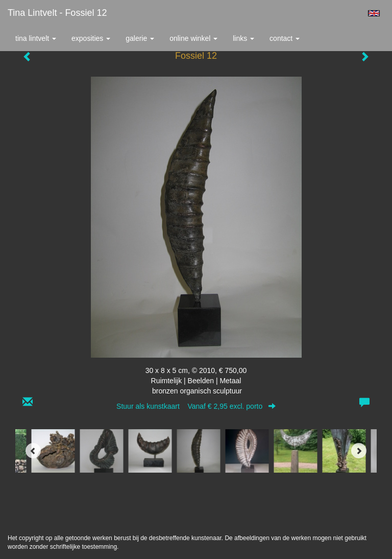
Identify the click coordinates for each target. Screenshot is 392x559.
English (374, 13)
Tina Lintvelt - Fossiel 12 (57, 13)
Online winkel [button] (193, 38)
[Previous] (33, 451)
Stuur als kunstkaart (196, 406)
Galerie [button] (140, 38)
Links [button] (243, 38)
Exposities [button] (91, 38)
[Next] (359, 451)
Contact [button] (285, 38)
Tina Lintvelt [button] (36, 38)
